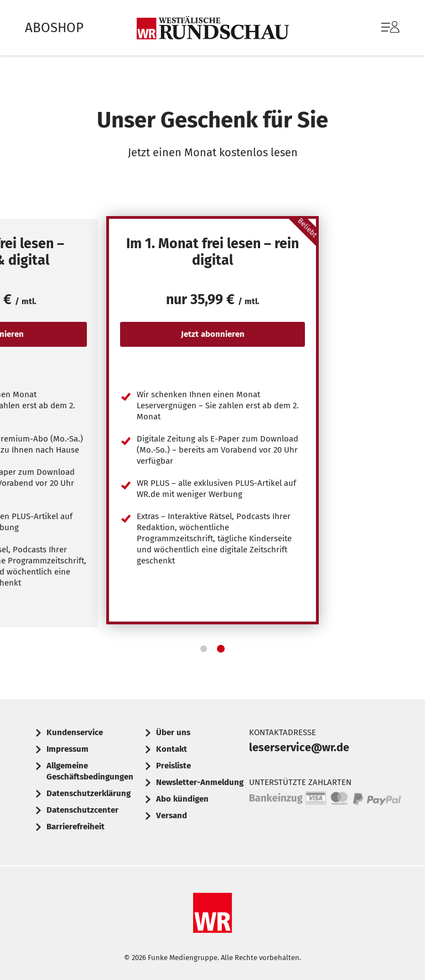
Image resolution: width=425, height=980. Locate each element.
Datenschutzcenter (82, 810)
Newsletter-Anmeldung (200, 782)
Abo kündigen (182, 799)
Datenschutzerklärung (89, 793)
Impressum (68, 749)
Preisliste (173, 766)
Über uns (173, 732)
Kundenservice (75, 732)
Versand (172, 815)
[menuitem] (379, 28)
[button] (204, 649)
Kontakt (172, 749)
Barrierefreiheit (76, 827)
